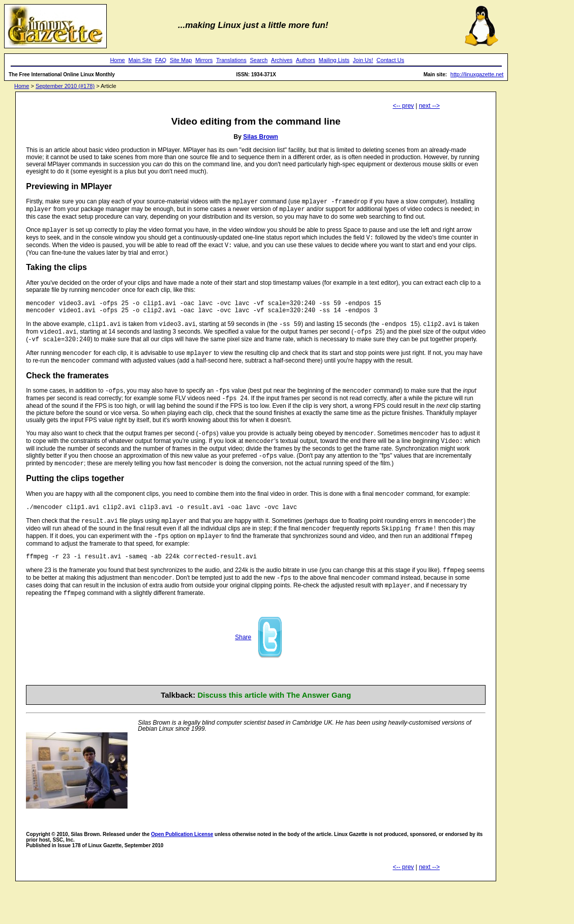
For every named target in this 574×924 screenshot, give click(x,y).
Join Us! (363, 60)
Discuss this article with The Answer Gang (274, 726)
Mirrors (204, 60)
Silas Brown (261, 137)
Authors (306, 60)
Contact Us (390, 60)
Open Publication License (182, 866)
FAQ (161, 60)
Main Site (140, 60)
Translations (231, 60)
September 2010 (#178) (65, 86)
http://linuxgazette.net (477, 74)
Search (259, 60)
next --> (429, 106)
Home (117, 60)
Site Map (181, 60)
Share (243, 669)
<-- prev (403, 106)
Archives (282, 60)
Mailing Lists (334, 60)
